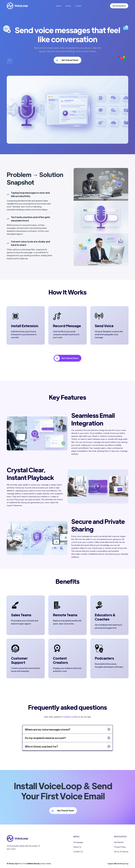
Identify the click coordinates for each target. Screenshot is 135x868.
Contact (78, 6)
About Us (77, 847)
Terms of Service (121, 852)
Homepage (78, 842)
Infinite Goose (33, 864)
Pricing (68, 6)
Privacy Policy (120, 847)
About (59, 6)
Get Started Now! (119, 6)
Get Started (119, 842)
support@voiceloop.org (118, 864)
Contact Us (78, 852)
